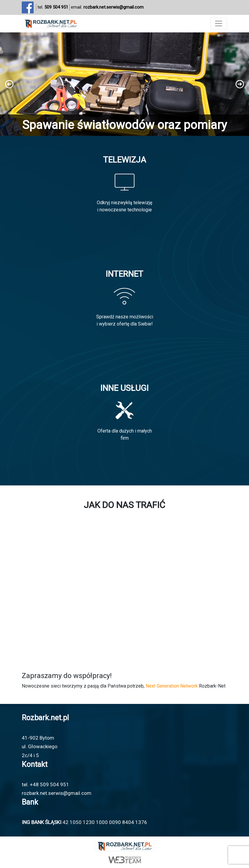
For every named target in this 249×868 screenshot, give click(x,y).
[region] (125, 84)
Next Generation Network (172, 686)
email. (107, 7)
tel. (53, 7)
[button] (125, 84)
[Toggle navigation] (219, 23)
